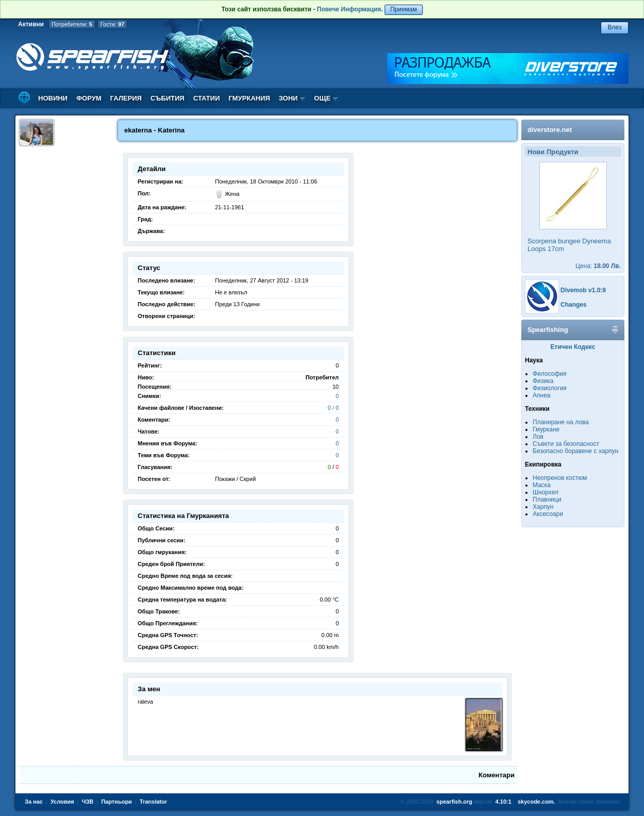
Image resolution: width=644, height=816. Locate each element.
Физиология (550, 388)
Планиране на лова (561, 422)
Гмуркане (546, 429)
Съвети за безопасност (566, 444)
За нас (34, 802)
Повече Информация (349, 9)
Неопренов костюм (560, 478)
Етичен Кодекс (573, 347)
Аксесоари (548, 514)
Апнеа (541, 395)
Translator (153, 802)
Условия (62, 802)
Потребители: (72, 24)
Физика (543, 381)
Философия (550, 374)
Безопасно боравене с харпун (575, 451)
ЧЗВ (88, 802)
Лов (538, 437)
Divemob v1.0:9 (583, 290)
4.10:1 (503, 802)
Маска (542, 485)
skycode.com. (536, 802)
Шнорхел (546, 492)
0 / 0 (333, 408)
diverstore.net (550, 130)
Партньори (117, 802)
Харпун (543, 507)
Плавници (547, 499)
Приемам (404, 9)
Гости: (112, 24)
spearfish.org (454, 802)
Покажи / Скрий (235, 479)
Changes (574, 305)
